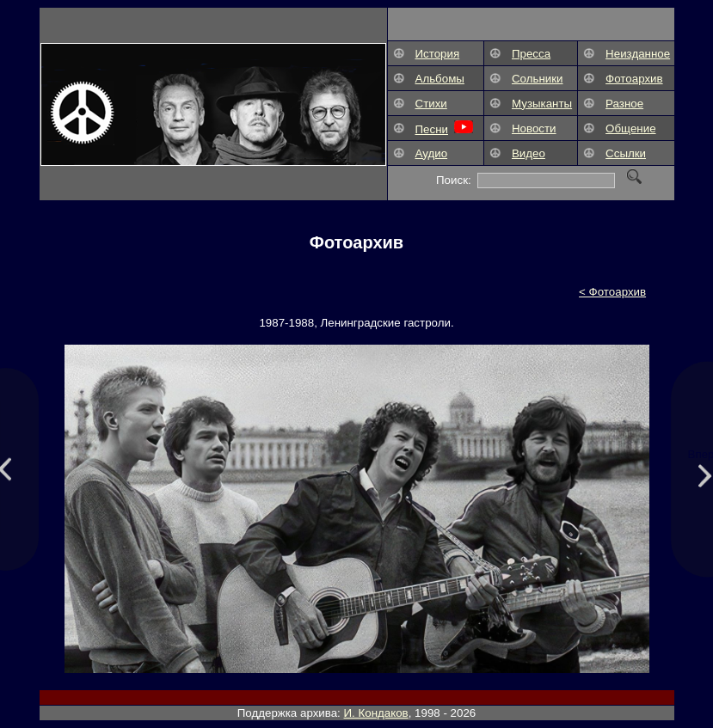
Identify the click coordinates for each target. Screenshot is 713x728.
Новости (534, 128)
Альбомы (440, 79)
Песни (432, 129)
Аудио (432, 153)
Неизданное (638, 54)
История (438, 54)
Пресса (531, 54)
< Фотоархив (612, 292)
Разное (624, 104)
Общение (630, 128)
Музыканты (542, 104)
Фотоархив (634, 79)
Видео (529, 153)
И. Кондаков (376, 713)
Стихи (431, 104)
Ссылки (626, 153)
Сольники (538, 79)
